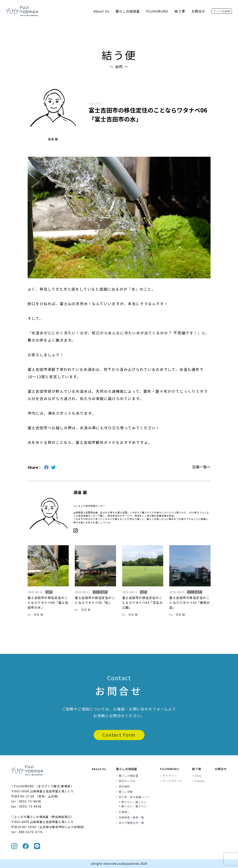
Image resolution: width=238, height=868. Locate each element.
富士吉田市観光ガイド (96, 442)
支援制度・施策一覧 (131, 817)
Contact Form (119, 735)
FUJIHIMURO (157, 11)
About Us (101, 11)
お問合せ (198, 11)
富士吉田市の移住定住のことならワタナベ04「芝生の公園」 (143, 602)
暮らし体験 (126, 792)
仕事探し (124, 812)
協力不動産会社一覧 (131, 823)
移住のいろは (127, 781)
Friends (200, 781)
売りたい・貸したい (134, 802)
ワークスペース (172, 781)
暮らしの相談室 (128, 11)
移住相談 (124, 786)
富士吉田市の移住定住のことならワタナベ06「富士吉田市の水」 (48, 602)
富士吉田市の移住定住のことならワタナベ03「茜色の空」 (190, 602)
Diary (198, 776)
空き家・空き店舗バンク (134, 797)
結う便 (180, 11)
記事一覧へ (201, 467)
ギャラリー (170, 776)
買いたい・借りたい (134, 806)
